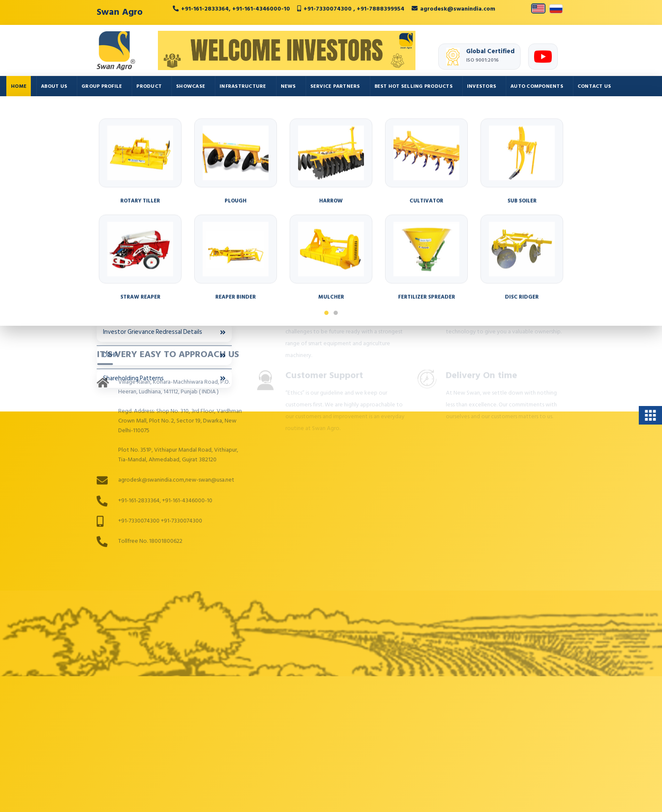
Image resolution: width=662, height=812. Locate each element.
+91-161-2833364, (206, 9)
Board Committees (164, 216)
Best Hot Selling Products (414, 86)
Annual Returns (164, 194)
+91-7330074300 (328, 9)
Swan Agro (120, 12)
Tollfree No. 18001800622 (150, 428)
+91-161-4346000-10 (261, 9)
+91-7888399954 (381, 9)
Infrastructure (243, 86)
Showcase (191, 86)
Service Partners (335, 86)
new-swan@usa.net (210, 367)
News (288, 86)
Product (149, 86)
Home (19, 86)
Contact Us (594, 86)
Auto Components (537, 86)
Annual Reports (164, 170)
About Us (54, 86)
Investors (482, 86)
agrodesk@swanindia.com (458, 9)
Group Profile (102, 86)
